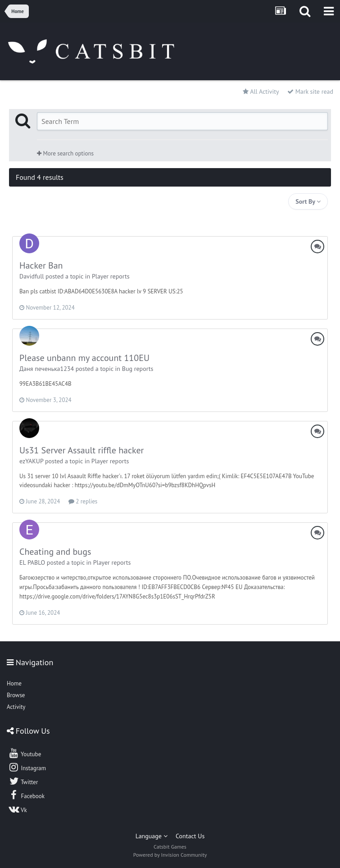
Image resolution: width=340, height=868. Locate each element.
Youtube (25, 753)
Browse (16, 695)
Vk (18, 809)
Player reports (111, 276)
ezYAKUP (31, 461)
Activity (16, 707)
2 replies (83, 501)
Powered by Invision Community (170, 855)
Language (152, 836)
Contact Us (190, 836)
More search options (65, 153)
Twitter (23, 781)
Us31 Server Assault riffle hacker (82, 450)
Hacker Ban (41, 265)
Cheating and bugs (55, 552)
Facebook (26, 795)
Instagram (27, 767)
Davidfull (32, 276)
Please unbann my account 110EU (84, 358)
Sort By (308, 201)
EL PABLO (32, 562)
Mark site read (310, 91)
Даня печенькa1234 (47, 369)
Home (14, 683)
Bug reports (138, 369)
